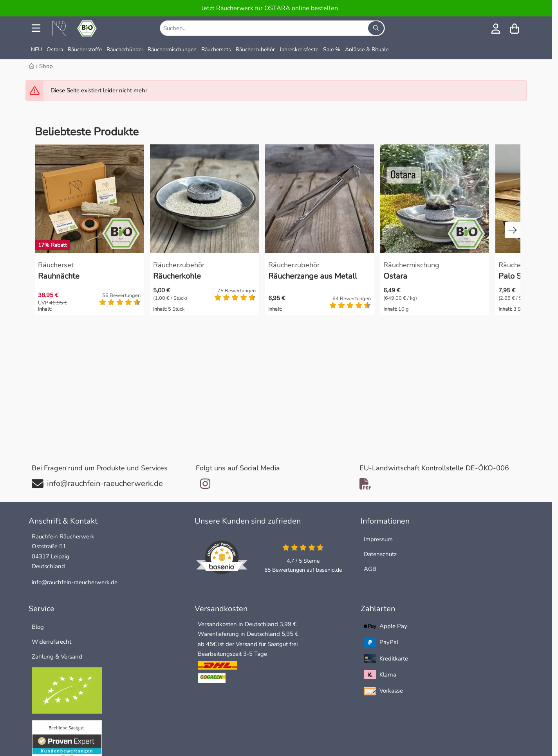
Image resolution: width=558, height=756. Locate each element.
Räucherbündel (125, 49)
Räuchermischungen (172, 49)
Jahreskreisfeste (299, 49)
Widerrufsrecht (51, 642)
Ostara (55, 49)
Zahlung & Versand (57, 657)
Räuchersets (216, 49)
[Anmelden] (496, 28)
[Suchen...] (376, 28)
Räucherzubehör (255, 49)
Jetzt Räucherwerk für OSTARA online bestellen (270, 8)
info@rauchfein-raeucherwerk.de (75, 582)
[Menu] (37, 28)
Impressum (378, 539)
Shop (46, 66)
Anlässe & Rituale (367, 49)
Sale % (332, 49)
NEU (36, 49)
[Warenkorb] (515, 28)
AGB (370, 569)
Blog (38, 627)
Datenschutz (380, 554)
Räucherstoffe (85, 49)
